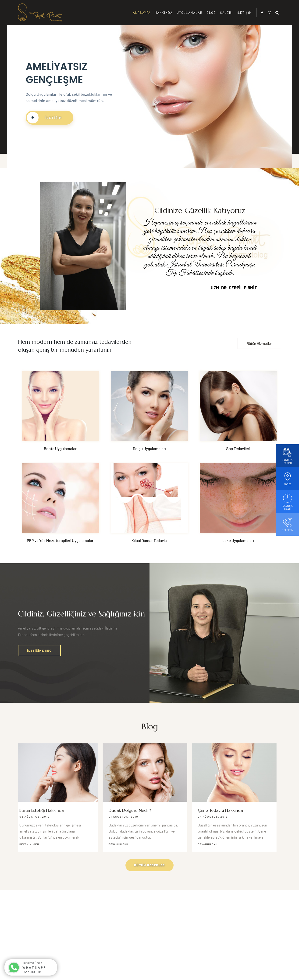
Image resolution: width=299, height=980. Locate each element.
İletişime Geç (39, 650)
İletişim (244, 13)
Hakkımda (164, 13)
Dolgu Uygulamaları (149, 448)
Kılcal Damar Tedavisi (149, 540)
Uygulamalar (190, 13)
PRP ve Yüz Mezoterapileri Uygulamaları (61, 540)
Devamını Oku (34, 844)
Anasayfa (142, 13)
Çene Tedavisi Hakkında (225, 810)
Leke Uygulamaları (238, 540)
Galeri (226, 13)
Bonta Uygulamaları (61, 448)
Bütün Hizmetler (259, 343)
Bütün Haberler (149, 865)
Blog (211, 13)
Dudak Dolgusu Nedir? (134, 810)
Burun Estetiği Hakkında (46, 810)
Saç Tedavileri (238, 448)
